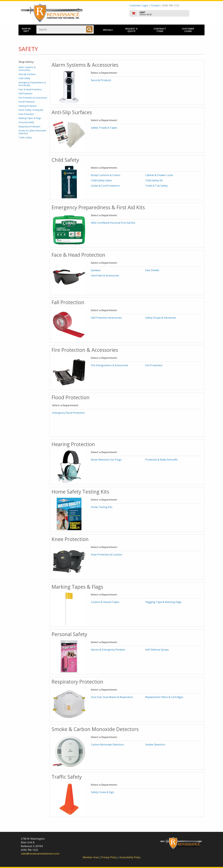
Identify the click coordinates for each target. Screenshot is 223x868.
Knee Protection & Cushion (107, 555)
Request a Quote (131, 30)
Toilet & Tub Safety (156, 186)
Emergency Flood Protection (69, 413)
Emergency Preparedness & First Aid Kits (32, 84)
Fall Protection (25, 93)
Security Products (101, 80)
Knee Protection (26, 114)
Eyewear (96, 270)
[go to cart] (166, 13)
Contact (155, 5)
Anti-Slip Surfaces (27, 74)
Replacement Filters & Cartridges (164, 697)
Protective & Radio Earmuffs (161, 460)
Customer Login (139, 5)
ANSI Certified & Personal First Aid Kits (113, 223)
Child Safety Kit (154, 180)
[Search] (89, 29)
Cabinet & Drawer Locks (159, 175)
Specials (108, 30)
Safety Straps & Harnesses (161, 318)
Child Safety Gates (101, 180)
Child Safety (24, 78)
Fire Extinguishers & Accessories (110, 365)
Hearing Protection (28, 106)
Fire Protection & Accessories (33, 98)
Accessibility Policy (130, 857)
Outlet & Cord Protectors (105, 186)
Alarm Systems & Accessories (27, 69)
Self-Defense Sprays (157, 650)
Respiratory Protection (29, 126)
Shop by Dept (26, 30)
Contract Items (160, 30)
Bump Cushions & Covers (106, 175)
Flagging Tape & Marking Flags (163, 602)
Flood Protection (27, 102)
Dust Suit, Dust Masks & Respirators (112, 697)
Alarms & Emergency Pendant (108, 650)
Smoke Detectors (155, 745)
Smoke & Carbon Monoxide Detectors (32, 132)
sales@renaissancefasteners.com (40, 854)
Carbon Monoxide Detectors (107, 745)
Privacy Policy (109, 857)
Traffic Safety (25, 138)
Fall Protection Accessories (106, 318)
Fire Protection (154, 365)
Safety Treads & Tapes (104, 128)
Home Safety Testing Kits (31, 110)
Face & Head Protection (30, 89)
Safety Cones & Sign (103, 792)
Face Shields (152, 270)
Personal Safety (26, 122)
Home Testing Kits (102, 507)
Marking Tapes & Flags (30, 118)
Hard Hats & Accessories (105, 275)
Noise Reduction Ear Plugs (106, 460)
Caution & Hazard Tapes (105, 602)
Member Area (91, 857)
